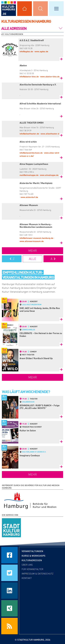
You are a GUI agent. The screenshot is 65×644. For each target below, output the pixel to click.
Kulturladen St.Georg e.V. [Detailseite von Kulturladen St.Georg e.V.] (34, 452)
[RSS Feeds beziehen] (9, 626)
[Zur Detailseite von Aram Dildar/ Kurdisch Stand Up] (61, 370)
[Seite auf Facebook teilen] (9, 555)
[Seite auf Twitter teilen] (9, 573)
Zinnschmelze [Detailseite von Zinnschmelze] (29, 330)
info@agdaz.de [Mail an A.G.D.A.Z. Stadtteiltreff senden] (26, 51)
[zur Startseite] (9, 9)
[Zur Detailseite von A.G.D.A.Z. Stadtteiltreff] (61, 59)
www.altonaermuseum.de (32, 241)
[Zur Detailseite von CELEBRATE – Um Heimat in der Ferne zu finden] (61, 344)
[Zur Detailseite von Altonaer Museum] (61, 218)
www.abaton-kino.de (50, 76)
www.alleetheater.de (50, 134)
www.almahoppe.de (49, 175)
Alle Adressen (14, 28)
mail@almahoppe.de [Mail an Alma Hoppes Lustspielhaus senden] (29, 175)
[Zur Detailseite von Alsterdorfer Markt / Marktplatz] (61, 199)
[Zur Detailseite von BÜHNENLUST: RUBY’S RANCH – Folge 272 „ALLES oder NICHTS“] (61, 417)
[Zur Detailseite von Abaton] (61, 78)
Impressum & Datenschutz (37, 574)
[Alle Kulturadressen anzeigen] (25, 9)
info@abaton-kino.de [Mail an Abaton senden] (29, 76)
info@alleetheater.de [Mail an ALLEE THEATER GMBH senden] (29, 134)
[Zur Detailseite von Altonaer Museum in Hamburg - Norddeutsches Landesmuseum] (61, 243)
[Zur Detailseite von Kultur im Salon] (61, 442)
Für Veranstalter (32, 569)
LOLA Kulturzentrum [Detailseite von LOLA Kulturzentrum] (32, 304)
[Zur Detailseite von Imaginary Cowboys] (61, 467)
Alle (32, 259)
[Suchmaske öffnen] (40, 9)
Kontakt (27, 578)
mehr (33, 251)
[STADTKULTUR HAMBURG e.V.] (11, 527)
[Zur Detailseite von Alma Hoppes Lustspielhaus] (61, 177)
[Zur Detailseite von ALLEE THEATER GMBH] (61, 135)
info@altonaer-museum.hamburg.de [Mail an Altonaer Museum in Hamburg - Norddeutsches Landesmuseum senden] (36, 238)
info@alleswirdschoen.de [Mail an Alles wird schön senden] (31, 153)
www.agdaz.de (41, 51)
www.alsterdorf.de (29, 197)
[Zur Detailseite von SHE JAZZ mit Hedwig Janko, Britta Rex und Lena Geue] (61, 319)
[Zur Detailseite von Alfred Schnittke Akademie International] (61, 116)
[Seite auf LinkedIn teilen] (9, 591)
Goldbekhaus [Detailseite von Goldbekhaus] (28, 402)
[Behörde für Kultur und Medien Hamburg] (30, 500)
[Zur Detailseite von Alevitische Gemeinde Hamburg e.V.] (61, 97)
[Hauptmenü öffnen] (56, 9)
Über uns (27, 565)
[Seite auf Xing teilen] (9, 608)
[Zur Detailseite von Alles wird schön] (61, 158)
